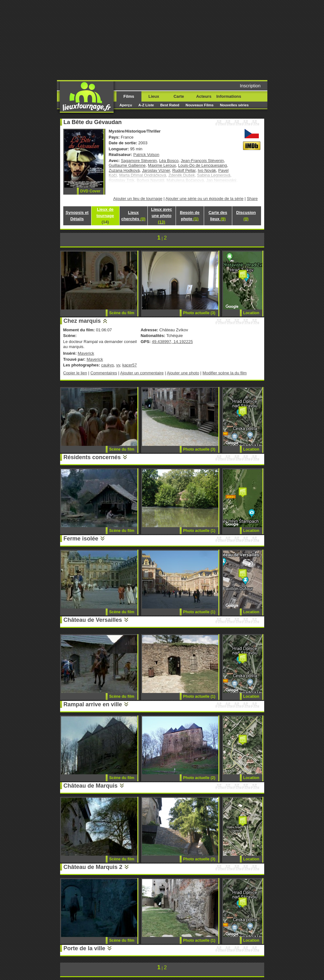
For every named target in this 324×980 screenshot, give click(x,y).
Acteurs (204, 96)
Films (129, 96)
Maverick (86, 353)
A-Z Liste (146, 105)
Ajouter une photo (183, 373)
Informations (229, 96)
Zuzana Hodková (124, 170)
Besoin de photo (190, 216)
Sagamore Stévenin (139, 161)
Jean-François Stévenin (202, 161)
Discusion (246, 216)
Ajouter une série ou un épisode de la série (204, 199)
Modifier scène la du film (225, 373)
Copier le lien (75, 373)
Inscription (250, 86)
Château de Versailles (93, 620)
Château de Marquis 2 (93, 867)
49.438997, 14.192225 (172, 342)
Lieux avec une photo (161, 216)
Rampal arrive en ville (93, 704)
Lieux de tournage (105, 216)
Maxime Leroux (162, 165)
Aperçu (126, 105)
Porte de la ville (84, 948)
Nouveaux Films (200, 105)
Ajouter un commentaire (142, 373)
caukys (108, 365)
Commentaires (104, 373)
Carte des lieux (218, 216)
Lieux (154, 96)
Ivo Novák (207, 170)
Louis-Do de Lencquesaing (202, 165)
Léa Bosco (169, 161)
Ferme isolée (81, 539)
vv (118, 365)
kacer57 (129, 365)
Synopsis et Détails (77, 216)
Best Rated (170, 105)
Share (252, 199)
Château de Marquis (91, 786)
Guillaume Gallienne (127, 165)
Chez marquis (82, 321)
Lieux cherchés (133, 216)
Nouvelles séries (234, 105)
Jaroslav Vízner (156, 170)
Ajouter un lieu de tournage (138, 199)
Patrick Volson (146, 155)
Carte (179, 96)
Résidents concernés (92, 457)
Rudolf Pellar (184, 170)
